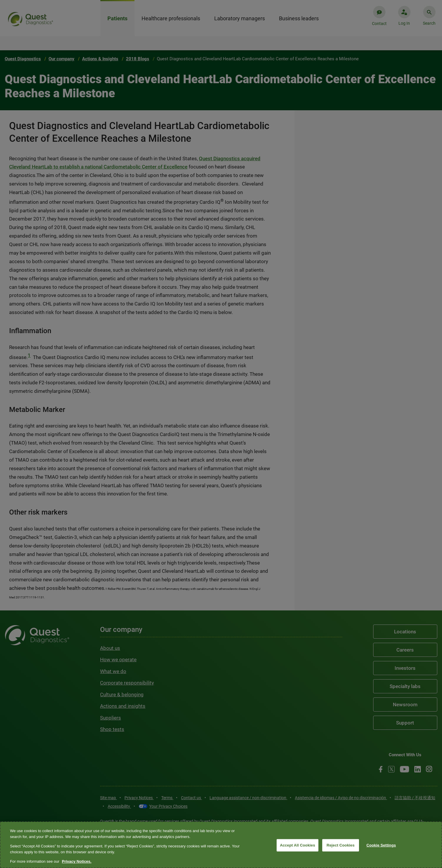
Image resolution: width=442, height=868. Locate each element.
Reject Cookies (341, 845)
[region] (221, 845)
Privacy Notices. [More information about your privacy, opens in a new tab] (77, 861)
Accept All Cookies (298, 845)
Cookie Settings (381, 845)
